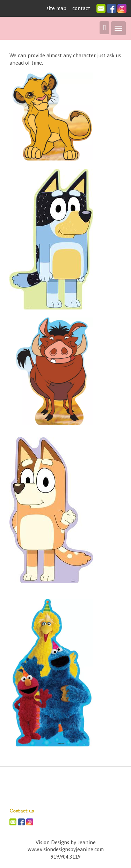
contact (81, 8)
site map (56, 8)
